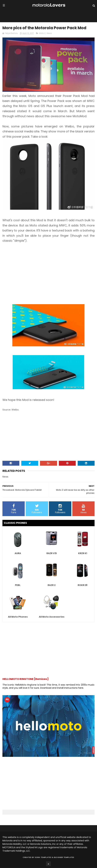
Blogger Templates (64, 857)
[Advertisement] (48, 271)
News (49, 34)
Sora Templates (43, 857)
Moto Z (42, 34)
